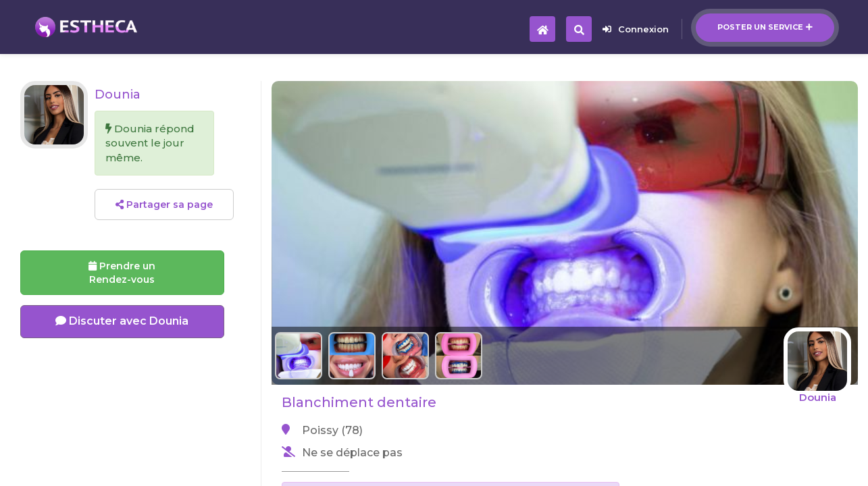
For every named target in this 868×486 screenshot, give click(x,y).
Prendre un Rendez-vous (122, 273)
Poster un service (765, 27)
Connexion (636, 29)
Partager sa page (164, 205)
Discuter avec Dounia (122, 321)
